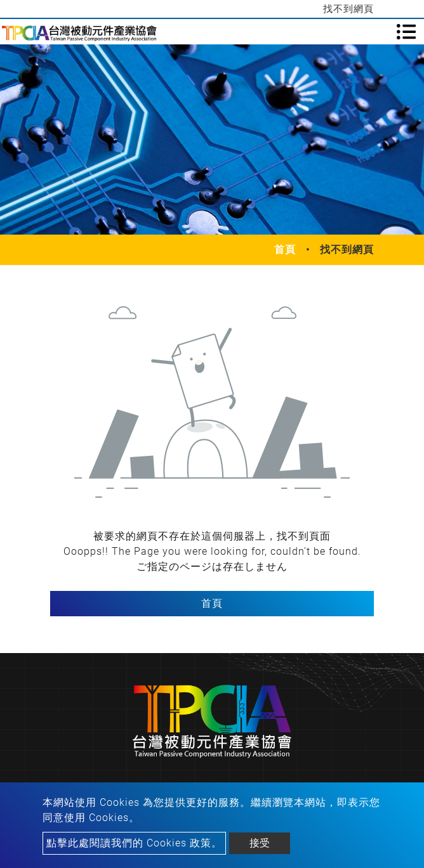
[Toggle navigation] (406, 32)
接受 (260, 843)
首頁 (285, 249)
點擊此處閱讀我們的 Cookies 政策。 (134, 843)
